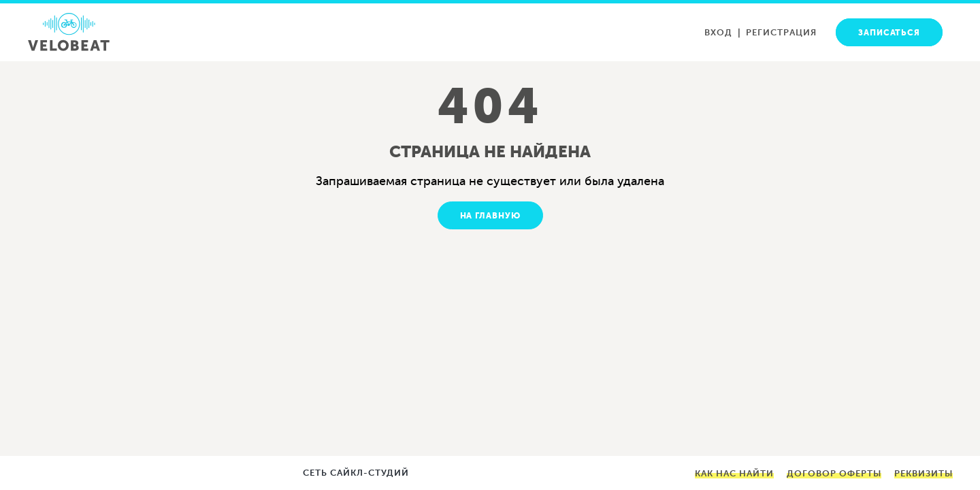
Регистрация (781, 32)
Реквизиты (924, 473)
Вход (718, 32)
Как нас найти (734, 473)
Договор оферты (834, 473)
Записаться (889, 33)
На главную (490, 216)
